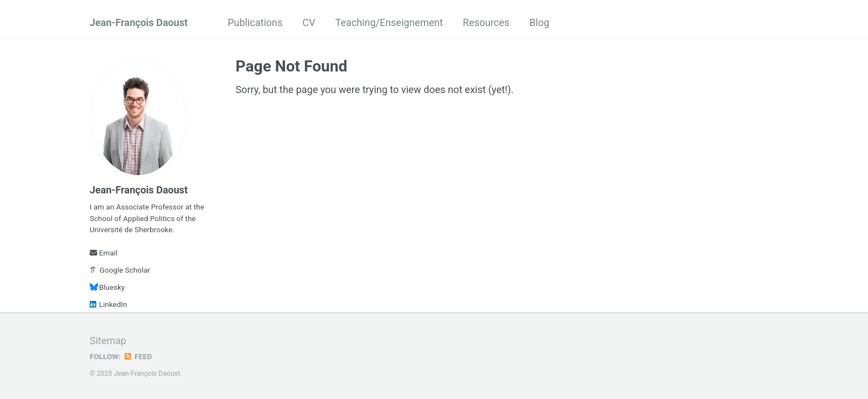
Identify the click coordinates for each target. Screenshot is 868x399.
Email (104, 253)
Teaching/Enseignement (389, 22)
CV (309, 22)
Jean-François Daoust (139, 22)
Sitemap (108, 341)
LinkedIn (108, 304)
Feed (138, 356)
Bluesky (107, 287)
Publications (255, 22)
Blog (539, 22)
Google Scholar (120, 270)
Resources (486, 22)
